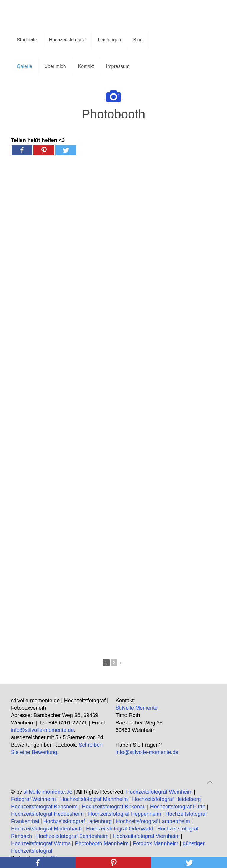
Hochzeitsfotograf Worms (41, 843)
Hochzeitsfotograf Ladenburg (78, 821)
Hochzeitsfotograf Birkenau (114, 807)
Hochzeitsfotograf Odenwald (119, 829)
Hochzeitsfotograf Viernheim (146, 836)
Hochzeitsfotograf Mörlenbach (46, 829)
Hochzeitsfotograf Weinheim (159, 792)
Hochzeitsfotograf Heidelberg (166, 799)
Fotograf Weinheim (33, 799)
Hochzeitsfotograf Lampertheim (153, 821)
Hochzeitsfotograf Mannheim (94, 799)
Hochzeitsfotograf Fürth (178, 807)
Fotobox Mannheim (155, 843)
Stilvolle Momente (137, 708)
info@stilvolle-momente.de (42, 730)
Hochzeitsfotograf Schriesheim (72, 836)
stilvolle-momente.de (48, 792)
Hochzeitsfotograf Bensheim (44, 807)
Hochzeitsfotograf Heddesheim (47, 814)
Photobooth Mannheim (102, 843)
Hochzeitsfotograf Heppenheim (125, 814)
